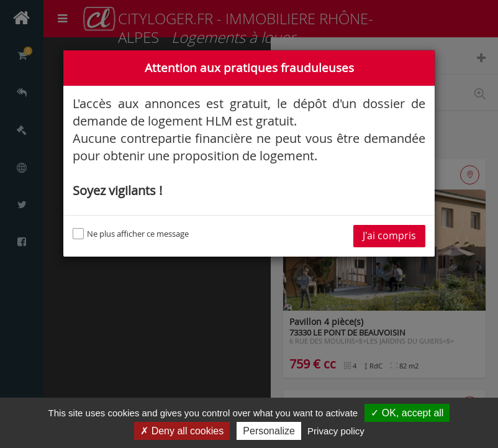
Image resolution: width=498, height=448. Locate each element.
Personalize (269, 431)
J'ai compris (389, 236)
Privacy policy (336, 431)
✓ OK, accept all (407, 413)
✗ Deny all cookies (182, 431)
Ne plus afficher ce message (131, 234)
